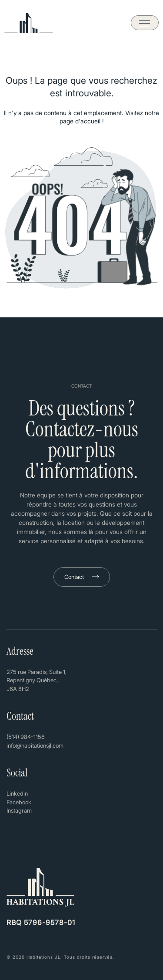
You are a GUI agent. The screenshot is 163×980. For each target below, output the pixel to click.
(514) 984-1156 (26, 737)
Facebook (19, 802)
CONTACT (81, 386)
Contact (74, 577)
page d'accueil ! (82, 121)
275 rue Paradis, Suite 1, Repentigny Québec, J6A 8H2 (37, 680)
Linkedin (17, 793)
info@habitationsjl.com (35, 745)
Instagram (19, 810)
